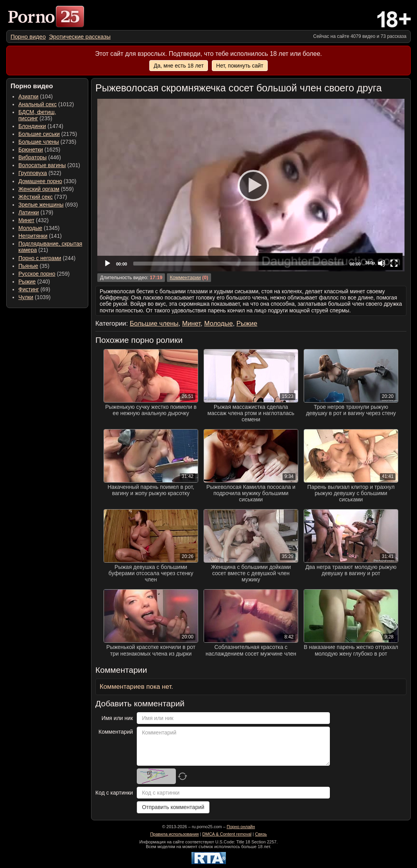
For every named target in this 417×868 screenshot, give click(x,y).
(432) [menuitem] (34, 220)
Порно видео (28, 37)
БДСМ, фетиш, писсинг (37, 115)
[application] (251, 185)
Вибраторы (32, 157)
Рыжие (27, 282)
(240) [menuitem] (34, 282)
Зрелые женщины (41, 205)
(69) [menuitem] (34, 289)
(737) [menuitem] (43, 197)
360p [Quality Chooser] (370, 263)
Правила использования (174, 834)
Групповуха (33, 173)
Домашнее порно (40, 181)
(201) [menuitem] (49, 165)
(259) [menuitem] (44, 274)
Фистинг (29, 289)
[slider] (238, 264)
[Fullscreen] (394, 263)
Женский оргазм (39, 189)
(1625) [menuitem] (39, 150)
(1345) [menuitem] (39, 228)
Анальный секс (38, 104)
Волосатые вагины (42, 165)
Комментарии (185, 278)
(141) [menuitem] (40, 236)
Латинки (29, 212)
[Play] (251, 185)
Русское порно (37, 274)
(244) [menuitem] (47, 258)
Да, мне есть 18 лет (179, 66)
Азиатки (28, 96)
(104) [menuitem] (36, 96)
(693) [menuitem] (48, 205)
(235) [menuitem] (37, 115)
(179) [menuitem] (36, 212)
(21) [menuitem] (50, 247)
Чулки (26, 297)
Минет (26, 220)
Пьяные (28, 266)
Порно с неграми (40, 258)
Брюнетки (31, 150)
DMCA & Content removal (227, 834)
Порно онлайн (241, 827)
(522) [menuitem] (40, 173)
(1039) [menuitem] (35, 297)
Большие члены (39, 142)
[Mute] (381, 263)
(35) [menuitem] (34, 266)
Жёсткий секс (36, 197)
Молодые (30, 228)
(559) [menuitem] (46, 189)
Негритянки (33, 236)
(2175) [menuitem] (48, 134)
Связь (261, 834)
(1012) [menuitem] (46, 104)
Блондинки (32, 126)
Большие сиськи (39, 134)
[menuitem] (28, 37)
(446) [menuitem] (40, 157)
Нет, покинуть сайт (240, 66)
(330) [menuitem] (47, 181)
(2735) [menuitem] (47, 142)
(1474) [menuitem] (41, 126)
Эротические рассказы (80, 37)
